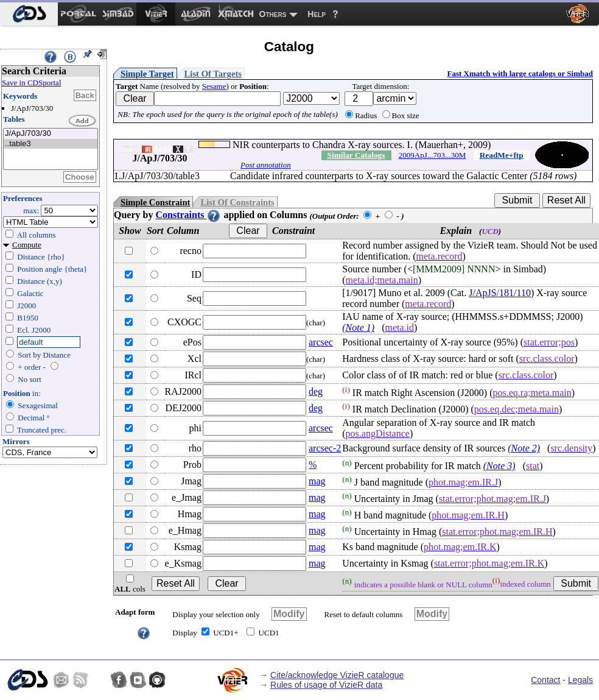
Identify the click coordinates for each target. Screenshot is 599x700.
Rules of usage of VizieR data (326, 685)
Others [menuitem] (273, 14)
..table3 (51, 144)
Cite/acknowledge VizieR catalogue (337, 675)
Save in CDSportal (32, 83)
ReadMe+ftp (502, 155)
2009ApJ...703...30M (433, 155)
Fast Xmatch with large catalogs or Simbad (520, 73)
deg (316, 391)
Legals (580, 680)
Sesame (214, 86)
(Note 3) (499, 466)
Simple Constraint (155, 202)
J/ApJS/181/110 (500, 293)
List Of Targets (213, 74)
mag (317, 481)
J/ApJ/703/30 (51, 134)
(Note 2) (524, 448)
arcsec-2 (325, 448)
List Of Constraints (237, 202)
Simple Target (147, 74)
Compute (27, 245)
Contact (545, 680)
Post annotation (266, 165)
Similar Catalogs (356, 155)
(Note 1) (358, 327)
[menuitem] (29, 14)
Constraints (188, 215)
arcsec (321, 342)
